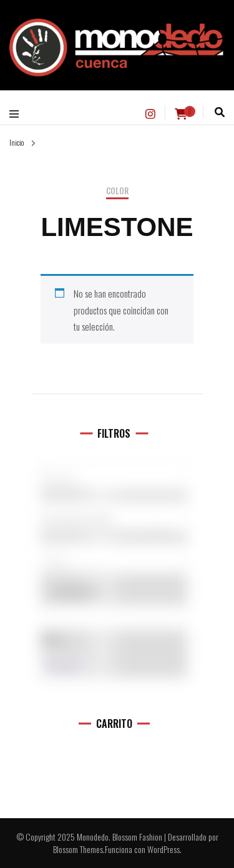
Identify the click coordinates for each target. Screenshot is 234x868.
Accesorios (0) (114, 520)
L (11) (114, 562)
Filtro (63, 666)
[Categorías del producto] (114, 516)
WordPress (163, 849)
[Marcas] (114, 475)
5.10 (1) (114, 479)
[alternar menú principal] (17, 114)
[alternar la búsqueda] (220, 112)
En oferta (77, 592)
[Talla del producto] (114, 558)
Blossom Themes (78, 849)
